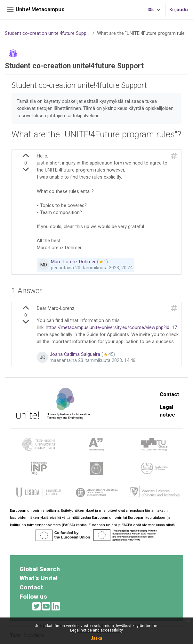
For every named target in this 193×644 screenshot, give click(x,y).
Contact (169, 394)
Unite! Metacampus (40, 9)
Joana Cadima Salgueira (75, 355)
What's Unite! (39, 578)
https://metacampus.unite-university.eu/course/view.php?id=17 (111, 327)
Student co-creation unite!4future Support (47, 33)
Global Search (40, 569)
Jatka (96, 638)
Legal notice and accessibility (96, 630)
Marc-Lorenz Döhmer (73, 262)
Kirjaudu (179, 10)
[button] (154, 10)
